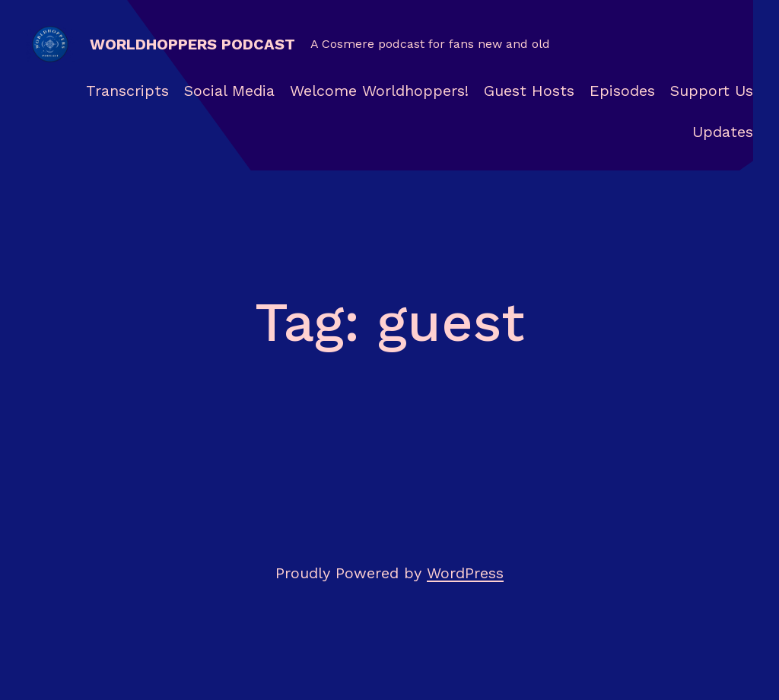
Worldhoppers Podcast (192, 44)
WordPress (465, 573)
